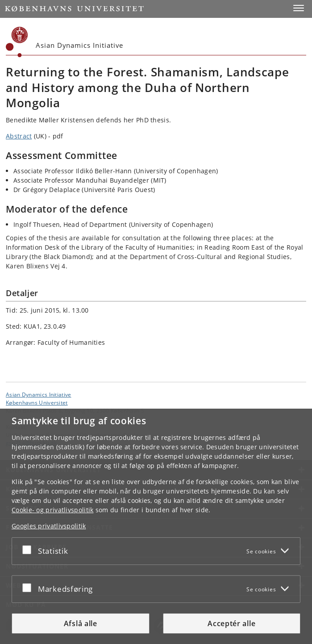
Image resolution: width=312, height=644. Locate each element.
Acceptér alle (231, 623)
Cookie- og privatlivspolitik (52, 510)
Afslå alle (81, 623)
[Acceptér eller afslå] (29, 549)
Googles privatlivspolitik (49, 526)
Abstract (19, 136)
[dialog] (156, 526)
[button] (299, 8)
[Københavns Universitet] (17, 42)
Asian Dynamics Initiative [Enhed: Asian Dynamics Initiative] (39, 394)
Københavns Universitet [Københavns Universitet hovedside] (37, 402)
